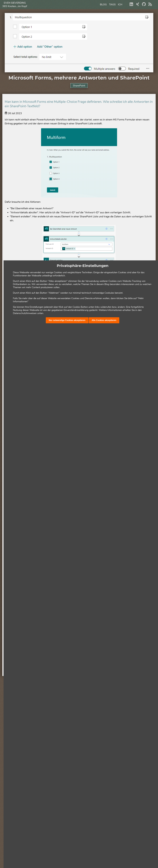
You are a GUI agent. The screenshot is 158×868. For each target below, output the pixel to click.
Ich (120, 5)
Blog (103, 5)
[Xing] (138, 5)
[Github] (144, 5)
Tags (112, 5)
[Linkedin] (131, 5)
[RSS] (150, 5)
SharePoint (79, 86)
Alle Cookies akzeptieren (104, 320)
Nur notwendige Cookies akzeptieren (67, 320)
